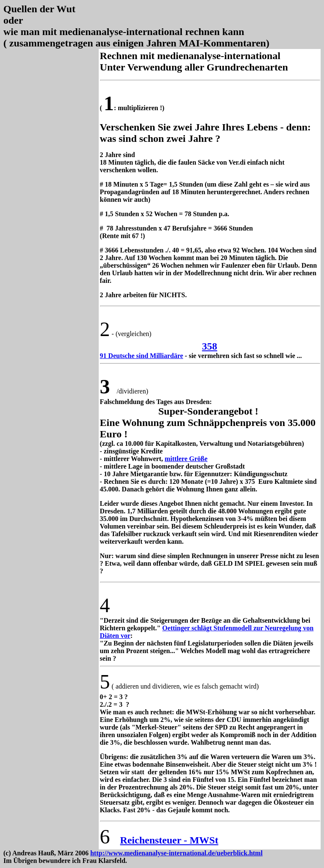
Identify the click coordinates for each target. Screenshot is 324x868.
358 (210, 346)
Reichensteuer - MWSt (169, 840)
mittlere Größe (186, 459)
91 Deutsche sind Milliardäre (142, 356)
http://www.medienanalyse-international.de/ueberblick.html (176, 853)
